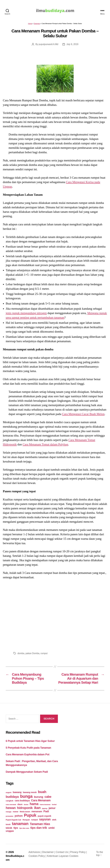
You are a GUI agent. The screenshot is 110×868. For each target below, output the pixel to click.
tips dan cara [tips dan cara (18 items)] (24, 828)
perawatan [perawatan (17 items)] (10, 816)
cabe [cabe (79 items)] (48, 797)
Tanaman (37, 24)
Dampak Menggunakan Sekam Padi (27, 772)
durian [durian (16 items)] (26, 804)
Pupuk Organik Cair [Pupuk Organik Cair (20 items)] (13, 820)
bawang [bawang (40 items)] (17, 792)
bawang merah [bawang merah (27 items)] (30, 792)
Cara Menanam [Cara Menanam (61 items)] (41, 800)
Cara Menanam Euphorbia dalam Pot (27, 754)
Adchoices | (35, 852)
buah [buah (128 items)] (42, 792)
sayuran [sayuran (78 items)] (45, 819)
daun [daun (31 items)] (20, 804)
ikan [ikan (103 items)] (37, 808)
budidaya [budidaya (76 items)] (12, 797)
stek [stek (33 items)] (54, 820)
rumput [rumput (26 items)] (34, 820)
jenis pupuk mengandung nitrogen (26, 313)
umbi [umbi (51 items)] (51, 828)
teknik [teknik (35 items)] (9, 828)
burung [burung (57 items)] (39, 797)
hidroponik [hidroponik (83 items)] (25, 808)
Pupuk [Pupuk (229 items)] (30, 815)
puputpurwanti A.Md (48, 44)
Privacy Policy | (78, 852)
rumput (44, 653)
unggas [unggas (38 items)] (10, 831)
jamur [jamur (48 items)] (52, 808)
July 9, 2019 (72, 44)
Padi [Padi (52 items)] (46, 811)
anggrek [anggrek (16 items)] (9, 792)
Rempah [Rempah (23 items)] (26, 820)
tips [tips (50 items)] (16, 828)
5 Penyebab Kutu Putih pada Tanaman (28, 748)
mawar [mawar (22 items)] (16, 812)
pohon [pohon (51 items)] (19, 816)
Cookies (74, 856)
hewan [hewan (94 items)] (11, 808)
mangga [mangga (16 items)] (9, 812)
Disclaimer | (49, 852)
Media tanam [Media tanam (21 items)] (25, 812)
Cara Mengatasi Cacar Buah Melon (83, 414)
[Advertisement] (55, 615)
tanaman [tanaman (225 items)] (20, 824)
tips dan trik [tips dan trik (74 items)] (39, 828)
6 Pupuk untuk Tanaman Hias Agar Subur (30, 741)
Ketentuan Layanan (58, 856)
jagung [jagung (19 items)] (45, 808)
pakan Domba (32, 653)
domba (21, 653)
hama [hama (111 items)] (34, 804)
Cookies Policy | (38, 856)
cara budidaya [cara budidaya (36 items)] (22, 800)
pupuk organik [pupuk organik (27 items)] (44, 816)
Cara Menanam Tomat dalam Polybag (45, 444)
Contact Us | (63, 852)
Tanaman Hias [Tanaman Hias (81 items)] (40, 824)
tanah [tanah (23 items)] (8, 824)
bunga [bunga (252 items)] (26, 796)
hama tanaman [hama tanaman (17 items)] (45, 804)
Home (30, 24)
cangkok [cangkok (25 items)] (10, 801)
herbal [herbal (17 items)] (54, 804)
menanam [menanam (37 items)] (37, 811)
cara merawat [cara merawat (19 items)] (11, 804)
